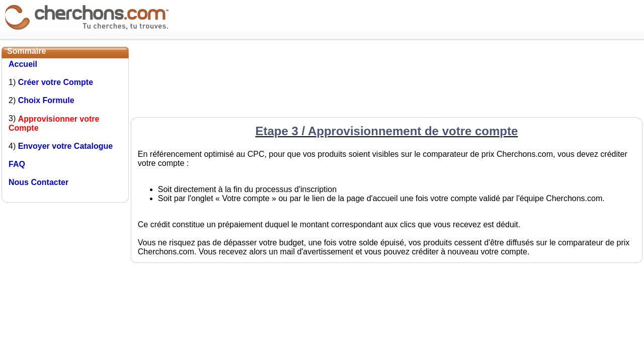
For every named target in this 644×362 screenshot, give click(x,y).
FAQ (17, 164)
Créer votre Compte (56, 82)
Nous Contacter (38, 182)
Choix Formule (46, 100)
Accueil (23, 64)
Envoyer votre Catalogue (66, 146)
